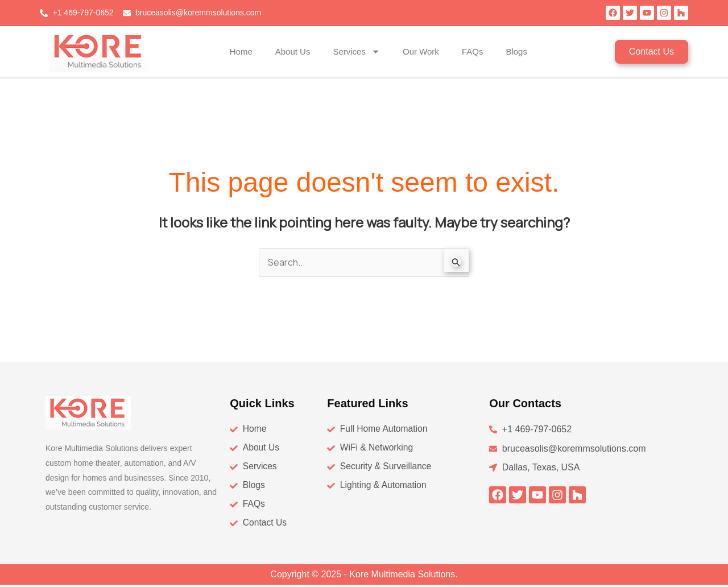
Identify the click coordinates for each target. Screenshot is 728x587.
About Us (293, 51)
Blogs (516, 51)
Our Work (421, 51)
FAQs (473, 51)
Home (241, 51)
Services (356, 51)
